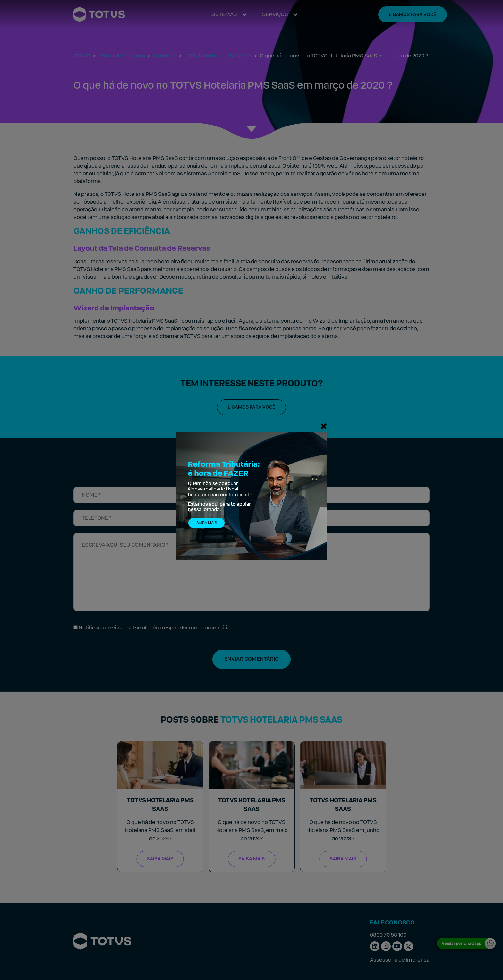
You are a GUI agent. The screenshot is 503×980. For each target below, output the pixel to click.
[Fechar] (324, 426)
